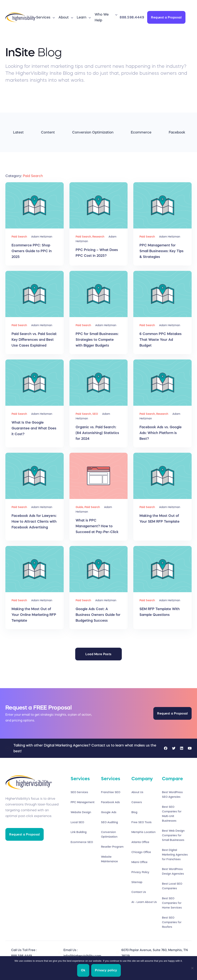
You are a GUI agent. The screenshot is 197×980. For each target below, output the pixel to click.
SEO (95, 414)
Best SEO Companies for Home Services (172, 903)
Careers (137, 802)
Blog (134, 812)
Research (98, 237)
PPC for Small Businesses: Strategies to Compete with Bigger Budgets (97, 340)
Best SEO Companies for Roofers (172, 922)
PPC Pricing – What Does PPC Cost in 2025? (97, 253)
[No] (192, 968)
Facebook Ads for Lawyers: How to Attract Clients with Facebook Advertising (34, 521)
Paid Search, (84, 237)
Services (43, 17)
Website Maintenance (109, 859)
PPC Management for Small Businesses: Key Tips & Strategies (162, 251)
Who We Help (102, 17)
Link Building (79, 832)
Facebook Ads (110, 802)
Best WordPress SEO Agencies (172, 794)
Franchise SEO (111, 792)
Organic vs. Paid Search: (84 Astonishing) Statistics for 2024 (97, 433)
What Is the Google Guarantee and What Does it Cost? (34, 428)
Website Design (81, 812)
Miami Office (139, 862)
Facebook (177, 132)
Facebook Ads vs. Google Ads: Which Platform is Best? (161, 433)
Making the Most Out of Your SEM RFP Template (159, 519)
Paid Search (19, 237)
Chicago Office (141, 852)
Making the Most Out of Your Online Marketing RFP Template (34, 615)
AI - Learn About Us (144, 902)
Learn (82, 17)
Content (48, 132)
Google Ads (109, 812)
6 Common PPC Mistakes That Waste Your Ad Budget (161, 340)
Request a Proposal (166, 17)
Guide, (80, 507)
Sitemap (137, 882)
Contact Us (139, 892)
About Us (137, 792)
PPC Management (83, 802)
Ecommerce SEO (82, 842)
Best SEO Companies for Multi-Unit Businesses (172, 814)
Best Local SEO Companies (172, 886)
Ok (84, 971)
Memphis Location (143, 832)
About (64, 17)
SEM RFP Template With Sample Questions (160, 612)
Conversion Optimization (93, 132)
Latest (18, 132)
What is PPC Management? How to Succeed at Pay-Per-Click (97, 526)
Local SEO (77, 822)
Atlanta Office (140, 842)
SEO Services (79, 792)
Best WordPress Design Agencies (173, 872)
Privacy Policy (140, 872)
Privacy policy (106, 971)
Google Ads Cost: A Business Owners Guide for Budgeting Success (98, 615)
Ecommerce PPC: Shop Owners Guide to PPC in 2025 (32, 251)
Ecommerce (141, 132)
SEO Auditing (109, 822)
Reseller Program (112, 847)
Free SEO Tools (141, 822)
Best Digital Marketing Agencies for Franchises (175, 855)
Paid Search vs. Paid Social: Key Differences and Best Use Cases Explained (34, 340)
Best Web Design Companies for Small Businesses (173, 835)
